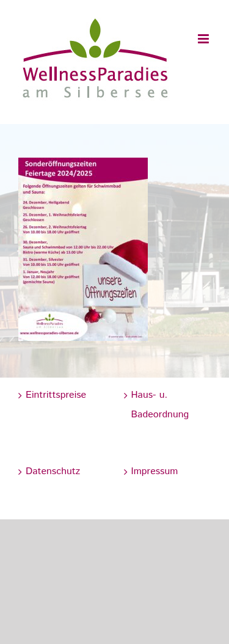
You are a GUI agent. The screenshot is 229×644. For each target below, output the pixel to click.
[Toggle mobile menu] (204, 39)
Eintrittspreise (56, 395)
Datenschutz (53, 471)
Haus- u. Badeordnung (160, 405)
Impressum (155, 471)
